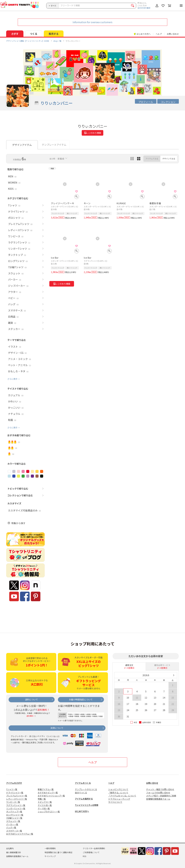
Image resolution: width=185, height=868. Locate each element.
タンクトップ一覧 (14, 812)
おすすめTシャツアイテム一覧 (20, 834)
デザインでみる (169, 159)
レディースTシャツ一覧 (17, 799)
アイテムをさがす (14, 783)
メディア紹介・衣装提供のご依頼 (161, 796)
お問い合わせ (173, 34)
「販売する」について (118, 793)
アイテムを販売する (84, 799)
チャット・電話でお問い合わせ (160, 789)
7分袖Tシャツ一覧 (14, 818)
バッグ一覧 (11, 827)
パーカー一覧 (12, 824)
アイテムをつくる (83, 783)
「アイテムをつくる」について (122, 796)
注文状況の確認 (144, 8)
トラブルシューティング (119, 799)
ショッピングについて (118, 789)
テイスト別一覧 (45, 805)
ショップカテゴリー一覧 (49, 812)
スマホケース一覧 (14, 831)
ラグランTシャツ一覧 (16, 805)
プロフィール (146, 102)
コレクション (168, 102)
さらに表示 (12, 379)
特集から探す (18, 523)
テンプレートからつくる (86, 789)
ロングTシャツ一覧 (15, 815)
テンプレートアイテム (54, 145)
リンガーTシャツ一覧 (16, 808)
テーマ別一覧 (44, 808)
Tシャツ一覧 (12, 789)
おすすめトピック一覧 (48, 793)
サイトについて (115, 802)
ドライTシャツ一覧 (15, 793)
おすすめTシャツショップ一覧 (51, 796)
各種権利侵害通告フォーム (158, 799)
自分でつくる (81, 793)
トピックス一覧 (45, 802)
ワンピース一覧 (13, 802)
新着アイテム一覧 (46, 789)
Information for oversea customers (92, 22)
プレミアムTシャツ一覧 (17, 796)
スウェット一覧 (13, 821)
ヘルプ (159, 34)
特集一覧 (42, 799)
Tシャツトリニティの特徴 (87, 805)
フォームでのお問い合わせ (158, 793)
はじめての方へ (82, 811)
